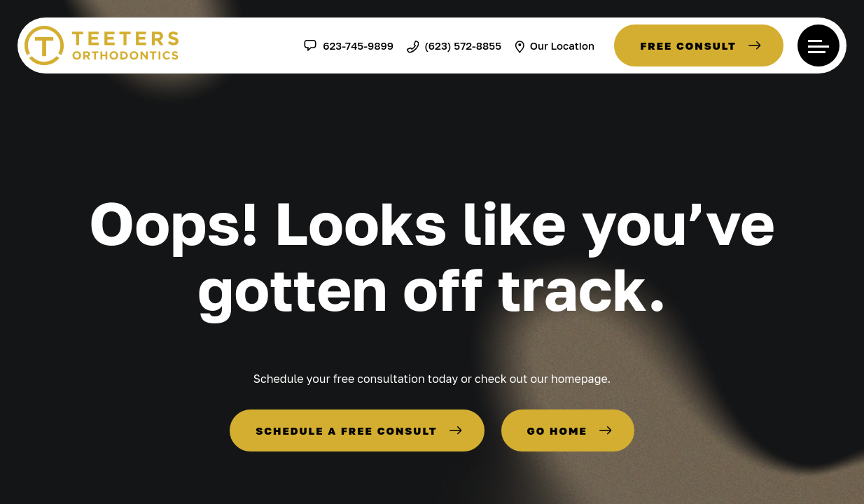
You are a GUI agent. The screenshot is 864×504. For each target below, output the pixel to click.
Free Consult (688, 45)
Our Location (555, 45)
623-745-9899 (348, 45)
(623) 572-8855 (454, 45)
